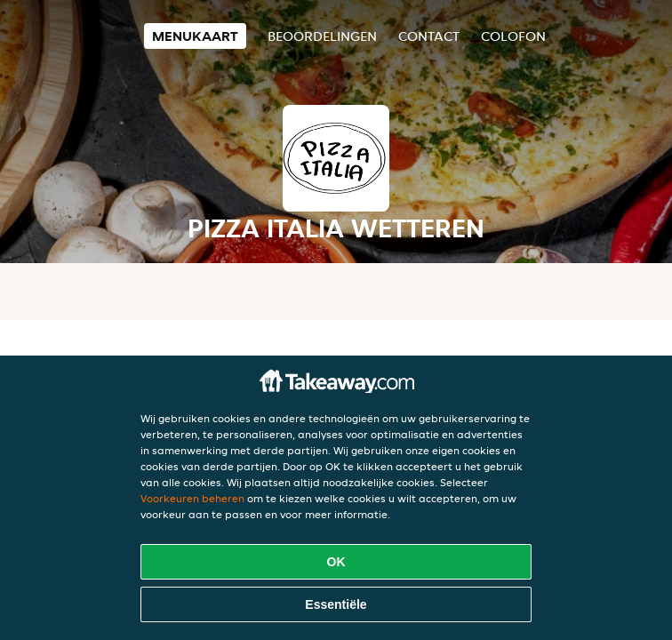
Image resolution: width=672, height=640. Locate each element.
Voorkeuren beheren (192, 498)
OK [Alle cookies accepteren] (336, 562)
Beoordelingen (322, 36)
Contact (429, 36)
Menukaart (195, 36)
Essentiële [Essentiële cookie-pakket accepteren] (336, 604)
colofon (513, 36)
